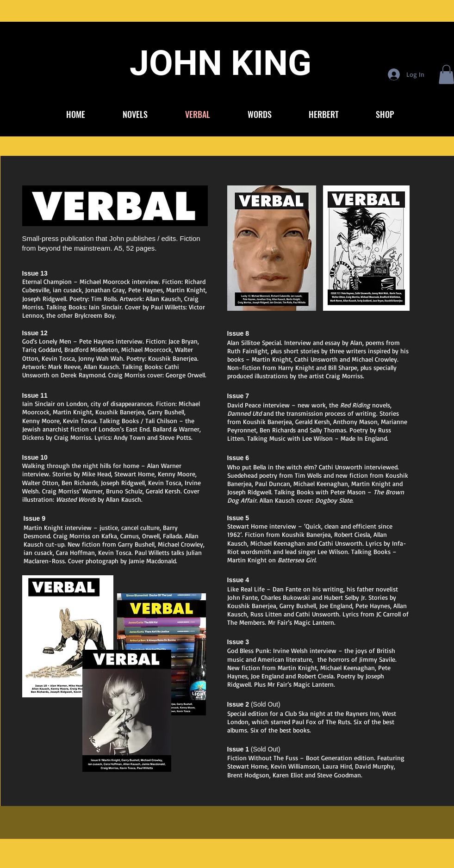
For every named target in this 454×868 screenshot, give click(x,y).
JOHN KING (221, 63)
